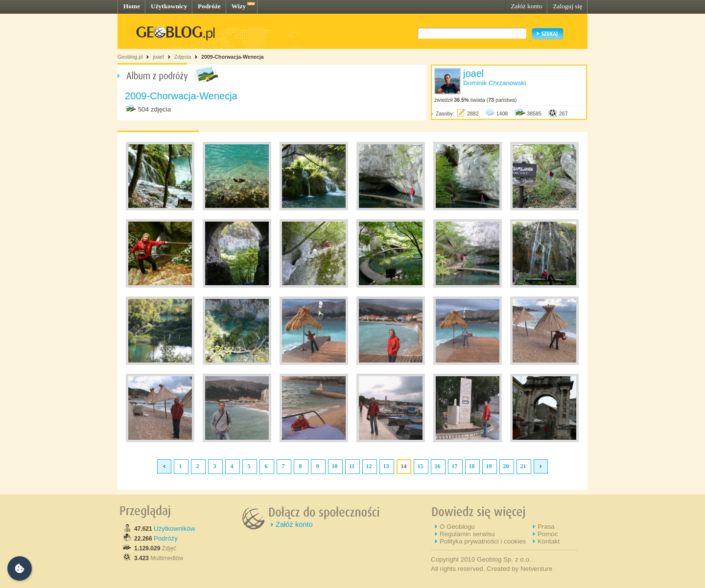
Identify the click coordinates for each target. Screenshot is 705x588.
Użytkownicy (169, 6)
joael (158, 57)
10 (335, 466)
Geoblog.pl (130, 57)
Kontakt (549, 541)
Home (132, 6)
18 (472, 466)
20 (506, 466)
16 (438, 466)
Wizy (239, 6)
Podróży (166, 538)
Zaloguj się (567, 6)
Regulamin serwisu (467, 534)
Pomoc (548, 534)
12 (369, 466)
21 (523, 466)
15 (421, 466)
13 (386, 466)
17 (455, 466)
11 (352, 466)
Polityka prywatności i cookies (483, 541)
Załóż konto (526, 6)
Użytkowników (174, 529)
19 (489, 466)
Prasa (546, 527)
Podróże (209, 6)
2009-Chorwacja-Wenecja (233, 57)
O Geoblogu (457, 527)
